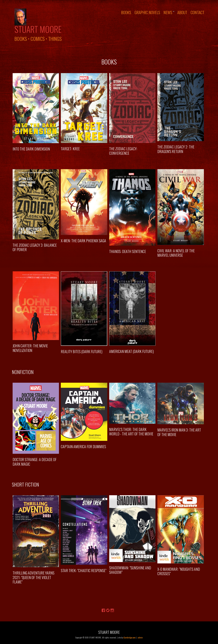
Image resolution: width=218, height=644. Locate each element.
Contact (197, 12)
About (182, 12)
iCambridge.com (129, 638)
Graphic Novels (147, 12)
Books (126, 12)
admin (140, 638)
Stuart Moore (38, 29)
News (168, 12)
